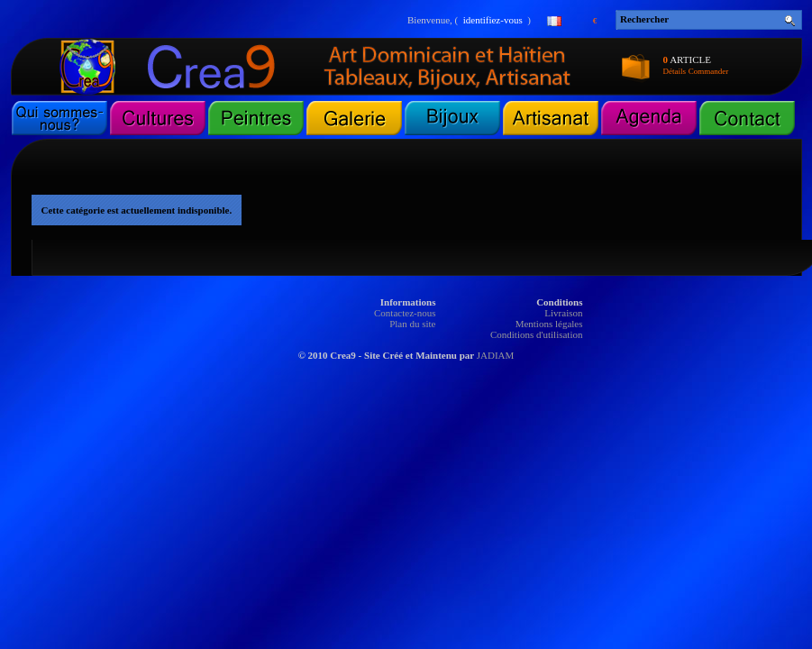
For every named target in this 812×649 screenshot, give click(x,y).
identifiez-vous (493, 20)
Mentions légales (549, 324)
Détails (675, 71)
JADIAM (496, 355)
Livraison (563, 313)
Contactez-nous (405, 313)
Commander (709, 71)
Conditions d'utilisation (537, 334)
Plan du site (412, 324)
